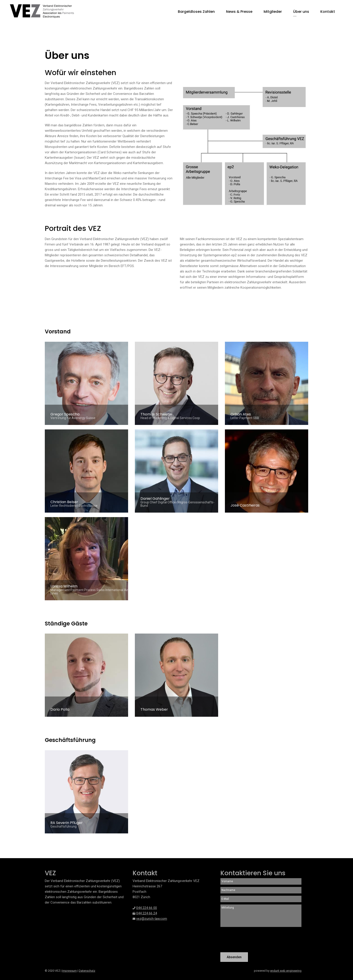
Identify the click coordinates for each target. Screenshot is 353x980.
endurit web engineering (286, 971)
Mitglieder (273, 12)
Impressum (69, 971)
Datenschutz (87, 971)
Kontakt (328, 12)
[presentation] (255, 940)
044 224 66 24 (147, 913)
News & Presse (239, 12)
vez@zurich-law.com (152, 919)
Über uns (301, 12)
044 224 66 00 (147, 908)
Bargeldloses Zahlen (196, 12)
